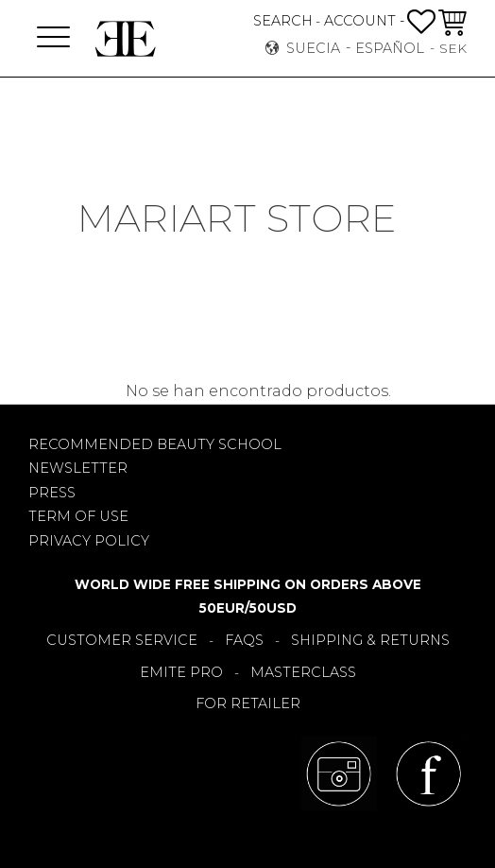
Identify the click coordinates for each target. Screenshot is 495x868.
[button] (53, 38)
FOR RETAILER (248, 703)
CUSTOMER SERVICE (122, 640)
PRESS (52, 493)
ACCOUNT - (364, 21)
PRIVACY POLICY (89, 541)
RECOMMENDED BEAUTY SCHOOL (155, 444)
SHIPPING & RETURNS (370, 640)
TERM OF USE (78, 516)
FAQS (244, 640)
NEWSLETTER (78, 468)
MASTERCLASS (303, 672)
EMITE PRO (181, 672)
